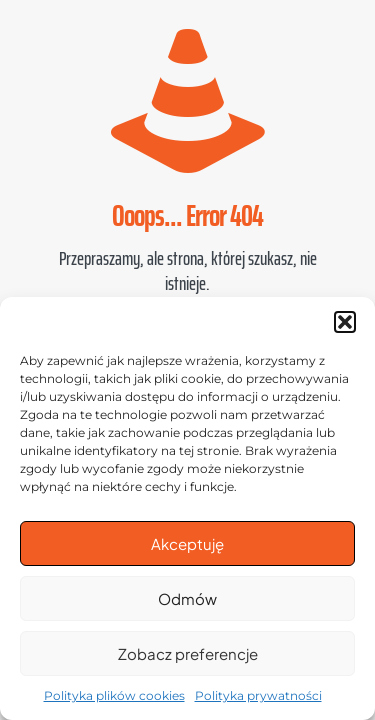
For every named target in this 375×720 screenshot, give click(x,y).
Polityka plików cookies (114, 695)
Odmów (187, 598)
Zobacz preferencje (188, 653)
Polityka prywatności (258, 695)
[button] (345, 322)
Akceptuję (187, 543)
